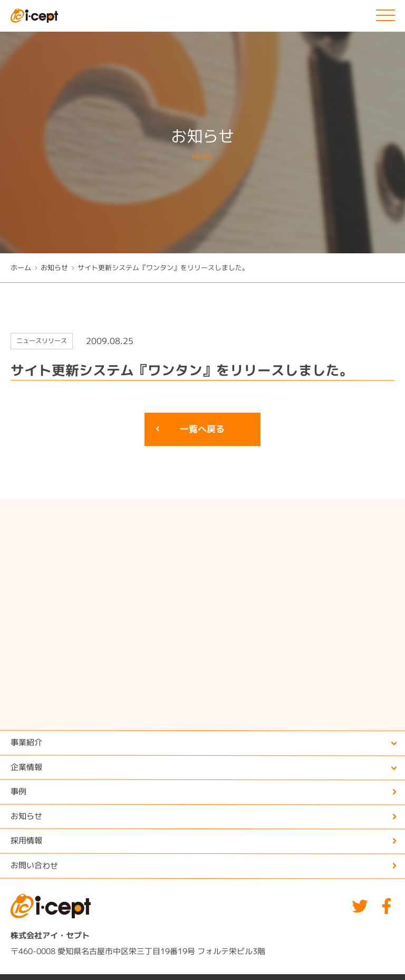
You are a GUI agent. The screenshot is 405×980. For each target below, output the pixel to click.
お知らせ (54, 268)
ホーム (21, 268)
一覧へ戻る (202, 429)
